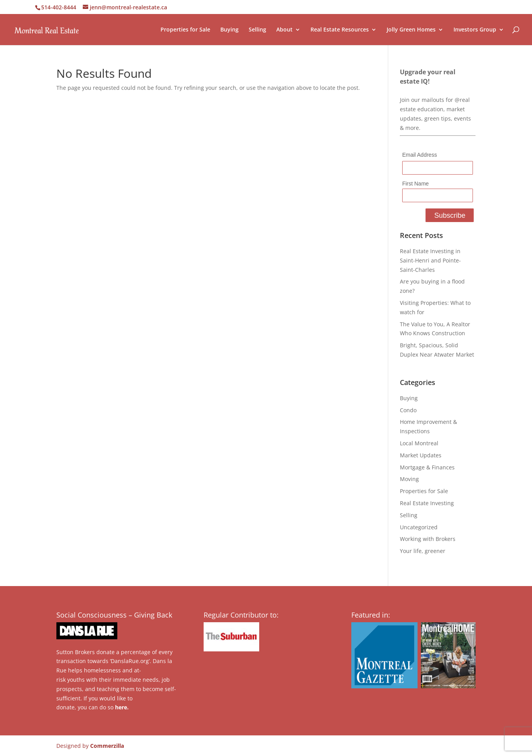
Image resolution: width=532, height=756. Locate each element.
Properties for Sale (185, 30)
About (284, 30)
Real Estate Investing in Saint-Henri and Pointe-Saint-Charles (430, 260)
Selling (257, 30)
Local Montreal (419, 443)
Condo (408, 410)
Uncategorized (419, 527)
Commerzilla (107, 746)
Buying (229, 30)
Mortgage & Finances (427, 467)
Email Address (419, 155)
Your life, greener (423, 551)
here (121, 707)
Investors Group (475, 30)
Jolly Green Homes (411, 30)
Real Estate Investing (427, 503)
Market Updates (421, 455)
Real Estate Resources (340, 30)
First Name (415, 184)
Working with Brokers (428, 539)
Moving (409, 479)
